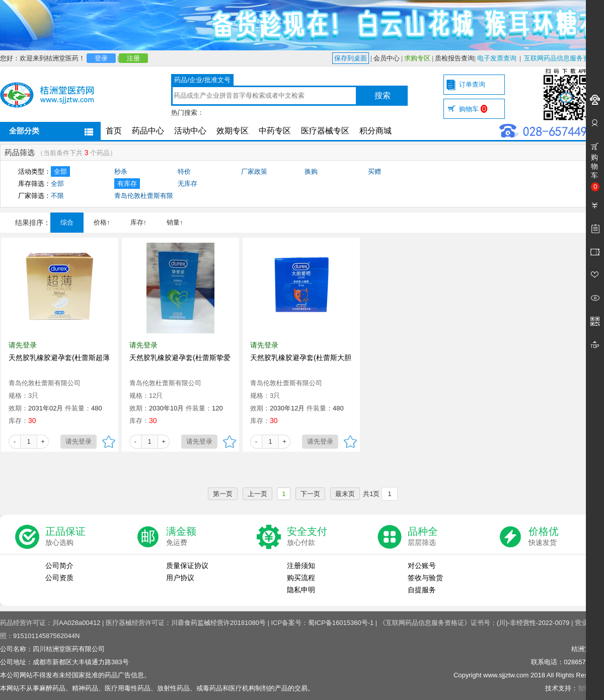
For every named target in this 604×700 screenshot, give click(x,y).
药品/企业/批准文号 (202, 80)
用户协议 (180, 578)
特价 (184, 171)
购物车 (473, 109)
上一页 (257, 494)
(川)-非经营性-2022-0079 (533, 623)
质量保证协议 (187, 566)
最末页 (345, 494)
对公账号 (422, 566)
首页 (114, 131)
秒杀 (121, 171)
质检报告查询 (455, 58)
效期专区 (233, 131)
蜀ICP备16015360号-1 (341, 623)
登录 (101, 58)
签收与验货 (425, 578)
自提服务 (422, 590)
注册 (133, 58)
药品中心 (148, 131)
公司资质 (59, 578)
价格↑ (102, 222)
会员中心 (387, 58)
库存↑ (139, 222)
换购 (311, 171)
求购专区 (417, 58)
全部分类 (24, 131)
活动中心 (190, 131)
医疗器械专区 (325, 131)
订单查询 (472, 84)
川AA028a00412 (76, 623)
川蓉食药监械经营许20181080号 (218, 623)
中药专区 (275, 131)
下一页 (310, 494)
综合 (67, 222)
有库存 (127, 184)
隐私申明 (301, 590)
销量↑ (175, 222)
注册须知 (301, 566)
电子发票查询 (497, 58)
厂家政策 (254, 171)
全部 (60, 171)
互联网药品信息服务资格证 (563, 58)
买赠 (374, 171)
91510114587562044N (46, 636)
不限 (57, 196)
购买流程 (301, 578)
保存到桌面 (351, 58)
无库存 (187, 184)
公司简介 (59, 566)
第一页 (223, 494)
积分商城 (375, 131)
